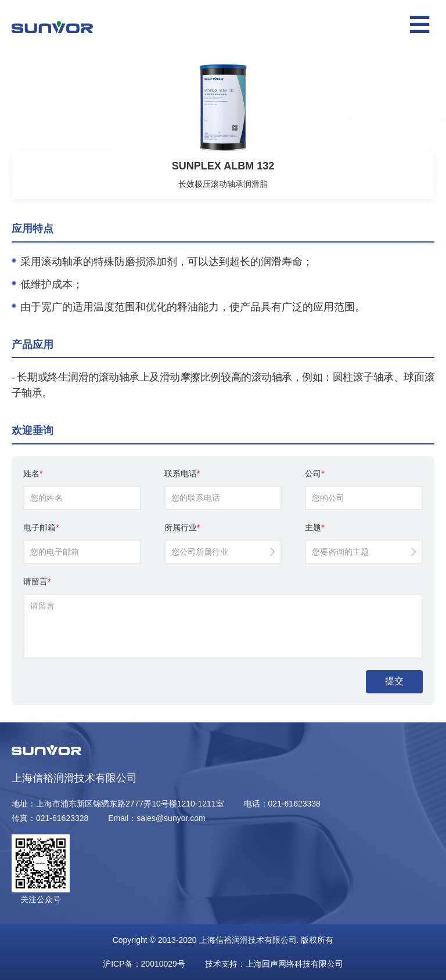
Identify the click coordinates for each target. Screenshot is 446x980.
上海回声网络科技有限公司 (294, 964)
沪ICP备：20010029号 (144, 964)
